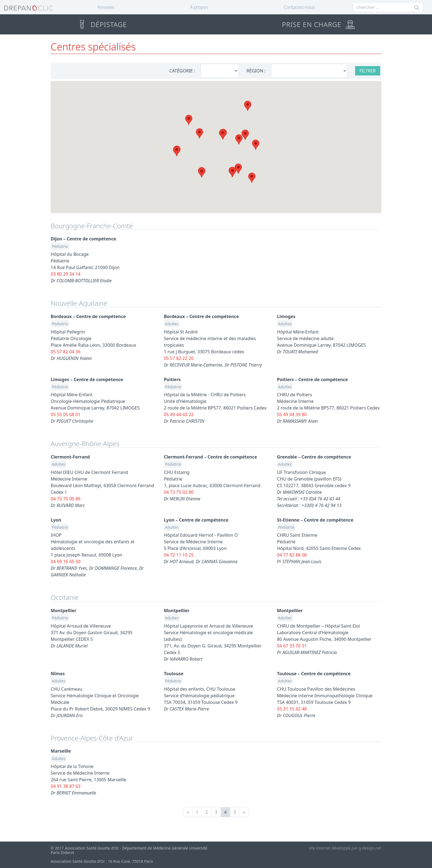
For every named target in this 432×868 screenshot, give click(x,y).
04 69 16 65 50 (66, 562)
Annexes (106, 7)
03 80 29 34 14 (66, 274)
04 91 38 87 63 (66, 786)
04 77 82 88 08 (292, 555)
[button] (248, 106)
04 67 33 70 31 (292, 646)
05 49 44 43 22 (179, 414)
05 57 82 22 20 (179, 358)
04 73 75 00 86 (66, 499)
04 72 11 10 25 (179, 555)
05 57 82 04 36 (66, 352)
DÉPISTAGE (102, 24)
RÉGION (255, 71)
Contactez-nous (299, 7)
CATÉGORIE (181, 71)
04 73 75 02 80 (179, 492)
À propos (199, 7)
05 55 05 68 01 (66, 414)
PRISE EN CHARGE (318, 24)
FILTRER (368, 71)
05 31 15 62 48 (292, 709)
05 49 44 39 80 (292, 414)
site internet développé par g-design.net (345, 848)
